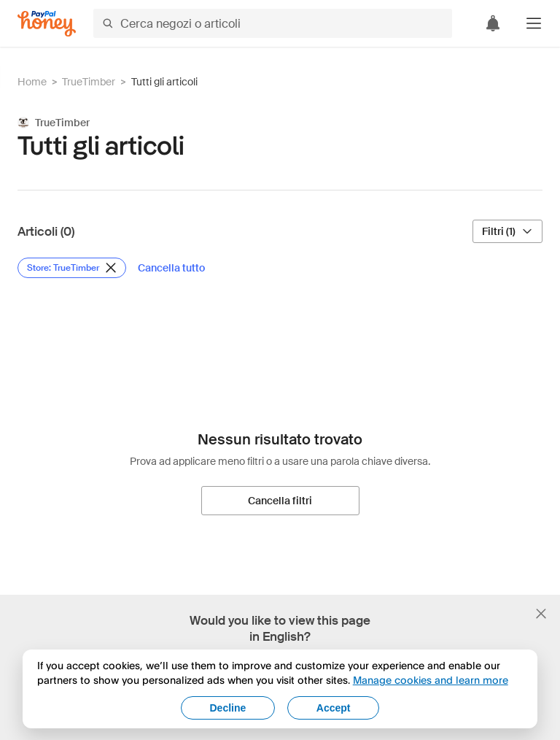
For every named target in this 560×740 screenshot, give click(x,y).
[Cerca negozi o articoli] (273, 23)
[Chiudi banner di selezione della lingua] (541, 614)
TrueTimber (89, 82)
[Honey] (47, 24)
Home (32, 82)
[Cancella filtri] (280, 501)
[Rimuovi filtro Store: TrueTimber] (72, 268)
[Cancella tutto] (171, 268)
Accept (334, 708)
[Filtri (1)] (507, 231)
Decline (228, 708)
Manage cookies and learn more (431, 680)
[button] (534, 23)
